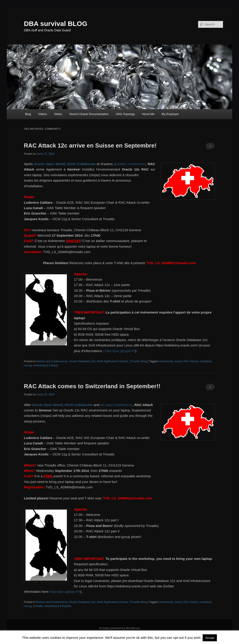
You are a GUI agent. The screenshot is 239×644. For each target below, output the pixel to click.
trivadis (38, 606)
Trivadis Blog (138, 361)
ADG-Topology (125, 114)
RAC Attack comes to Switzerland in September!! (92, 386)
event (178, 361)
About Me (148, 114)
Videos (43, 114)
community (166, 361)
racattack (206, 361)
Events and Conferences (52, 361)
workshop (40, 365)
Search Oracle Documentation (89, 114)
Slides (58, 114)
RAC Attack (191, 361)
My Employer (170, 114)
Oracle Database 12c (82, 361)
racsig (28, 365)
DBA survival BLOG (56, 24)
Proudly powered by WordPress (119, 628)
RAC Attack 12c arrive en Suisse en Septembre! (90, 145)
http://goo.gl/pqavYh (120, 351)
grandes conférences (130, 164)
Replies (66, 606)
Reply (53, 365)
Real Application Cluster (113, 361)
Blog (28, 114)
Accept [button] (210, 638)
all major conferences (116, 405)
